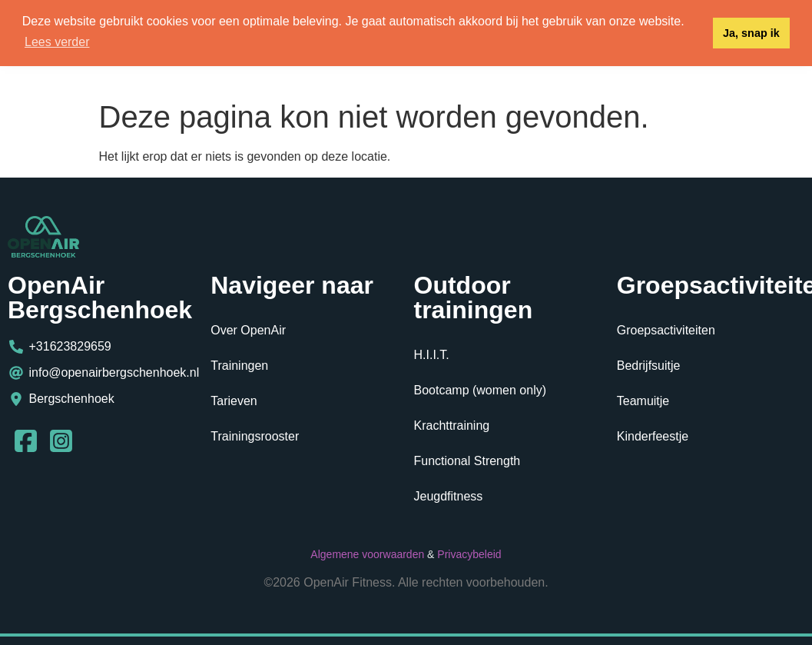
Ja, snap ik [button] (751, 33)
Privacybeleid (469, 554)
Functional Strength (467, 461)
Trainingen (239, 366)
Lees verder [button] (57, 42)
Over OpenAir (248, 330)
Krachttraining (452, 426)
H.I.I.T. (432, 355)
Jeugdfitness (449, 496)
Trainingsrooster (255, 436)
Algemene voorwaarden (367, 554)
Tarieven (234, 401)
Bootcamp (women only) (481, 390)
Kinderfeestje (653, 436)
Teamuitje (643, 401)
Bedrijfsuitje (649, 366)
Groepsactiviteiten (666, 330)
